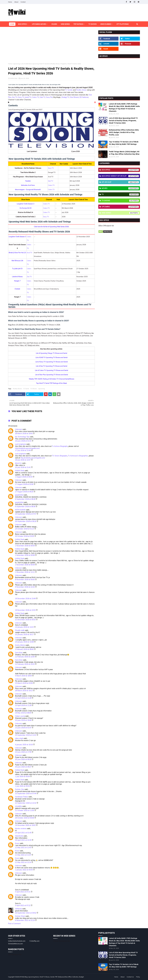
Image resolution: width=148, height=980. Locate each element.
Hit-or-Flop (120, 182)
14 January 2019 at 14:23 (25, 627)
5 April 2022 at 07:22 (23, 905)
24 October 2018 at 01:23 (25, 529)
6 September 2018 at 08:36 (25, 507)
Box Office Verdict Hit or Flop (120, 176)
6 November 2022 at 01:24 (25, 920)
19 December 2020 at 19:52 (26, 825)
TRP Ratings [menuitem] (78, 24)
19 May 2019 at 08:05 (23, 713)
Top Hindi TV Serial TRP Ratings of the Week (51, 383)
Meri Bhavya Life (17, 261)
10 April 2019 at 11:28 (23, 698)
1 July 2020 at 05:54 (23, 776)
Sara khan (19, 653)
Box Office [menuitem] (22, 24)
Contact (23, 2)
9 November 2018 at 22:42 (25, 587)
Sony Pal (49, 97)
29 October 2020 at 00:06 (25, 818)
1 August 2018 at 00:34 (24, 477)
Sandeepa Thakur (22, 797)
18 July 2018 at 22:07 (23, 460)
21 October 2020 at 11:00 (25, 810)
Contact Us (130, 977)
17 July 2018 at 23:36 (23, 450)
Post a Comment (14, 924)
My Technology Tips (22, 437)
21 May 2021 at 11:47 (23, 855)
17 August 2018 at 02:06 (24, 484)
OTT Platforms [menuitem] (123, 24)
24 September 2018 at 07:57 (26, 514)
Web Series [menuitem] (65, 24)
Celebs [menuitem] (54, 24)
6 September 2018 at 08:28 (25, 499)
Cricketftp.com (34, 941)
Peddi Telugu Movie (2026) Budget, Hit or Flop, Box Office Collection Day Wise (124, 153)
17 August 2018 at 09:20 (24, 492)
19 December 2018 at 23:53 (26, 610)
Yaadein (28, 181)
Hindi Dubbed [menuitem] (106, 24)
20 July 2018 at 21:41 (23, 467)
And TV (29, 253)
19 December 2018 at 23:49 (26, 599)
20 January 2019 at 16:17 (25, 634)
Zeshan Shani (20, 916)
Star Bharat (74, 97)
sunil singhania (20, 444)
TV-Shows (34, 389)
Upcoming (16, 64)
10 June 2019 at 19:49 (23, 720)
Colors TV (35, 97)
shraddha (18, 806)
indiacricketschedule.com (17, 941)
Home (10, 2)
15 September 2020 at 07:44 (26, 794)
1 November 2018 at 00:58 (25, 555)
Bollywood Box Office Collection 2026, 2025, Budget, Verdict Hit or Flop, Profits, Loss (124, 132)
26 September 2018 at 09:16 (26, 521)
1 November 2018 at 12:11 (25, 572)
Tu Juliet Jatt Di (17, 269)
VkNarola (18, 909)
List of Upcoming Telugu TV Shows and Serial (51, 353)
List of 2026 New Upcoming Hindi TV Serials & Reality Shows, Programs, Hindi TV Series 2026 (123, 121)
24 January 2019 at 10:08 (25, 642)
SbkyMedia (19, 836)
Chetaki (17, 289)
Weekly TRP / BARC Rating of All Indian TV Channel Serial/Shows (51, 379)
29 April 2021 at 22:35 (23, 840)
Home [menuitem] (12, 24)
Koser (17, 843)
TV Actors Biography (60, 456)
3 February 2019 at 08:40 (25, 649)
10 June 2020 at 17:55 (23, 752)
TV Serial (26, 389)
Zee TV (15, 97)
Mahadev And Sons (28, 185)
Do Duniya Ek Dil (25, 208)
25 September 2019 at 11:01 (26, 735)
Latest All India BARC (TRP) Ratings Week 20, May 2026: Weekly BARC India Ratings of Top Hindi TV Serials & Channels (124, 108)
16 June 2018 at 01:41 (23, 441)
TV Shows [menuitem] (92, 24)
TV (120, 194)
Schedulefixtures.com (15, 944)
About (16, 2)
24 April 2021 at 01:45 (23, 833)
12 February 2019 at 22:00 (25, 657)
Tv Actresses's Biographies (78, 456)
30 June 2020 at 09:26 (23, 759)
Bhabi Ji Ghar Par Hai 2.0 (17, 253)
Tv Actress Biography (60, 446)
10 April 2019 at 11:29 (23, 705)
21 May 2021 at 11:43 (23, 848)
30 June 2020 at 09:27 (23, 767)
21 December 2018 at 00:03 (26, 620)
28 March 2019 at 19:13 (24, 691)
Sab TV (43, 97)
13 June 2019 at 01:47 (23, 728)
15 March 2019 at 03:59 (24, 683)
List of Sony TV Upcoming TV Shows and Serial (52, 362)
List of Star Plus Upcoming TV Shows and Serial (52, 375)
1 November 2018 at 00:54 (25, 546)
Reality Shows (17, 389)
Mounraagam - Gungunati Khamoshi (28, 190)
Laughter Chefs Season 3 (25, 204)
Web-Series (120, 213)
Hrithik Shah (14, 78)
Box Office (120, 170)
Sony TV (21, 97)
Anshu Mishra (20, 645)
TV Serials (69, 90)
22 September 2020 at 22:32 (26, 803)
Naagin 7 (17, 281)
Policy (138, 977)
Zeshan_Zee (20, 789)
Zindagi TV (65, 97)
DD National (84, 97)
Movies (120, 188)
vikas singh (19, 738)
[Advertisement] (51, 47)
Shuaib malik (20, 630)
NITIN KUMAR (20, 510)
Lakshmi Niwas (17, 277)
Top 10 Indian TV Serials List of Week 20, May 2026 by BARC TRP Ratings (124, 143)
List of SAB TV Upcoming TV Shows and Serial (51, 357)
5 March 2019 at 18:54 (24, 676)
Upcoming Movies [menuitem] (39, 24)
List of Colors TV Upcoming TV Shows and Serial (51, 370)
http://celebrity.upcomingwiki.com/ (27, 448)
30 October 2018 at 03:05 (25, 536)
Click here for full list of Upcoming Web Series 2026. (51, 227)
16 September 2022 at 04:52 (26, 913)
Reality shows (81, 90)
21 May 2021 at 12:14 (23, 862)
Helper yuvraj (20, 716)
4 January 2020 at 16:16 (24, 745)
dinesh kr (18, 463)
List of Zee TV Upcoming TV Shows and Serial (52, 366)
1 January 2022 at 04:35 (24, 870)
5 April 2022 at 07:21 (23, 892)
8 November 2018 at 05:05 (25, 580)
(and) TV (28, 97)
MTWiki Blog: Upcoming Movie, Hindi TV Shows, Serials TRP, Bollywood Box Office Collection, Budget (52, 977)
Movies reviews (21, 829)
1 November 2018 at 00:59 (25, 565)
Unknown (19, 429)
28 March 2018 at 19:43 (24, 433)
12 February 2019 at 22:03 (25, 664)
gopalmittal (19, 495)
